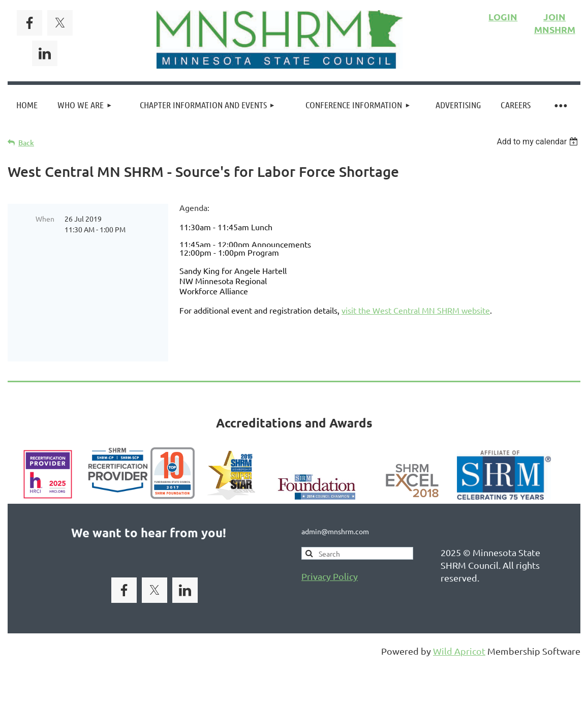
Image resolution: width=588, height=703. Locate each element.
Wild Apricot (459, 637)
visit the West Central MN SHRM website (416, 310)
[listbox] (538, 142)
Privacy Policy (330, 562)
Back (26, 143)
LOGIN (503, 17)
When (45, 219)
